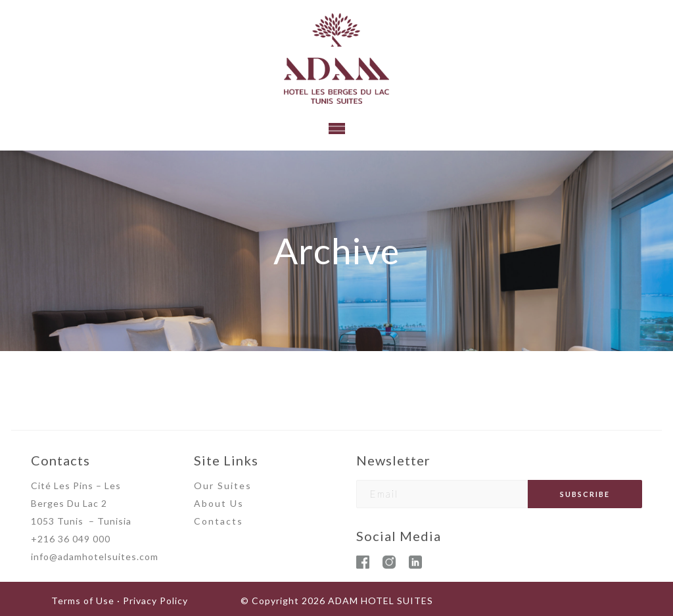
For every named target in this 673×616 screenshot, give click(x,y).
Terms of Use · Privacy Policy (120, 601)
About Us (219, 503)
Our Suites (223, 486)
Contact (216, 521)
